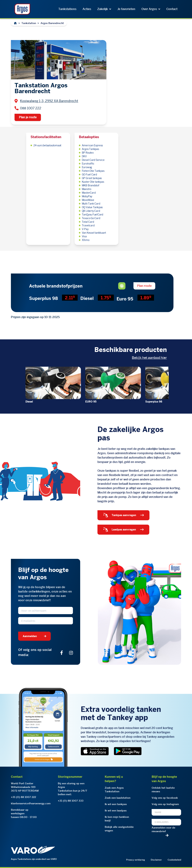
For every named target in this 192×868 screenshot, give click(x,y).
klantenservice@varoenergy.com (31, 803)
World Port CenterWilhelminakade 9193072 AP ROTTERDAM (25, 787)
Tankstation (29, 23)
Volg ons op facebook (165, 798)
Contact (172, 9)
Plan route (144, 286)
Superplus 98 (154, 402)
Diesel (29, 402)
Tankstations (67, 9)
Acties (87, 9)
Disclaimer (156, 860)
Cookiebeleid (174, 860)
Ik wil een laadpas (116, 810)
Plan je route (28, 117)
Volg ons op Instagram (165, 804)
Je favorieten (126, 9)
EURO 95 (91, 402)
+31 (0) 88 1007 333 (71, 801)
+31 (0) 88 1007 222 (23, 797)
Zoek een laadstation (118, 798)
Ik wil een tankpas (116, 804)
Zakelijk (104, 9)
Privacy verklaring (136, 860)
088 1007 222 (31, 108)
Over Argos (151, 9)
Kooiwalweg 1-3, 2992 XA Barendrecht (49, 101)
